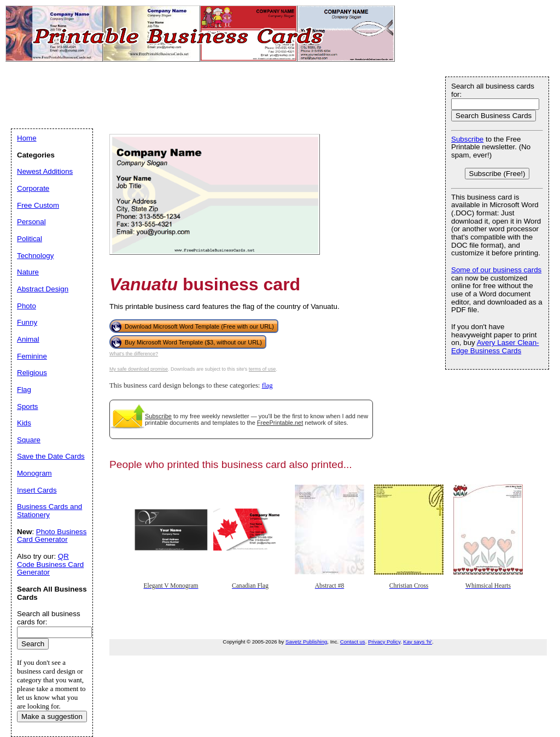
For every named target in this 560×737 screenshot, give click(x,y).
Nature (28, 272)
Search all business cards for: (493, 90)
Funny (27, 322)
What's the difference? (134, 354)
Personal (31, 222)
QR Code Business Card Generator (50, 564)
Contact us (353, 642)
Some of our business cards (496, 270)
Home (27, 138)
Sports (28, 406)
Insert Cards (37, 490)
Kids (24, 423)
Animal (28, 339)
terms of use (262, 369)
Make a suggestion (52, 716)
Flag (24, 390)
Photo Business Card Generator (52, 536)
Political (30, 239)
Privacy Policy (384, 642)
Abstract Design (43, 289)
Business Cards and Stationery (49, 511)
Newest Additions (45, 171)
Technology (35, 256)
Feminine (32, 356)
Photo (27, 306)
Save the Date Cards (51, 456)
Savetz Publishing (306, 642)
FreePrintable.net (280, 423)
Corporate (33, 188)
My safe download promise (139, 369)
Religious (32, 373)
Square (29, 440)
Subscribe (158, 416)
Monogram (34, 473)
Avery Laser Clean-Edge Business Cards (495, 347)
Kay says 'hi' (418, 642)
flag (267, 385)
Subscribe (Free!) (497, 174)
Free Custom (38, 205)
